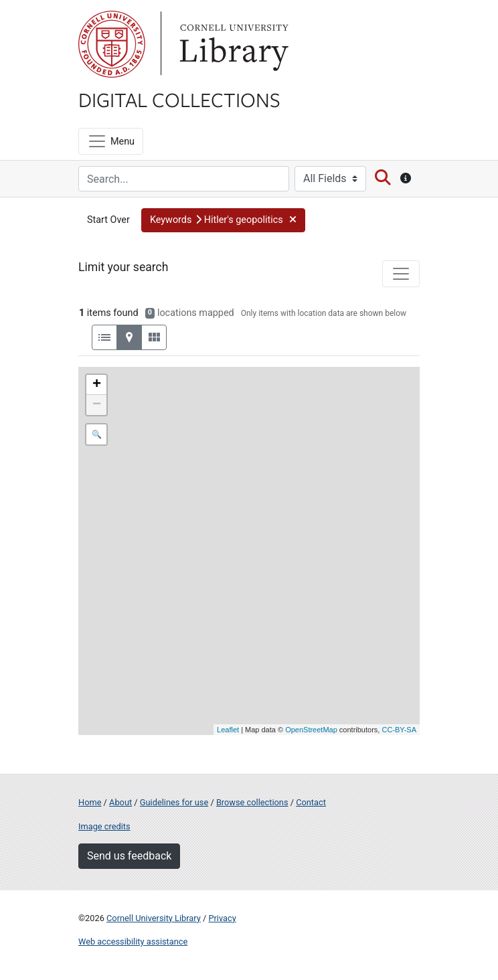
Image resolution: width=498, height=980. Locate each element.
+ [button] (97, 385)
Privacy (222, 918)
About (120, 802)
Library (232, 44)
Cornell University (112, 44)
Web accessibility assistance (133, 942)
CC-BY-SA (399, 730)
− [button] (97, 405)
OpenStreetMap (311, 730)
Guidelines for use (174, 802)
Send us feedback (129, 856)
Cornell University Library (154, 918)
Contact (311, 802)
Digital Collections (179, 99)
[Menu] (111, 141)
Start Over (108, 220)
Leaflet (228, 730)
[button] (223, 220)
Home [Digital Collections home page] (90, 802)
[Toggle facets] (401, 274)
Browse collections (252, 802)
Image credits (104, 826)
